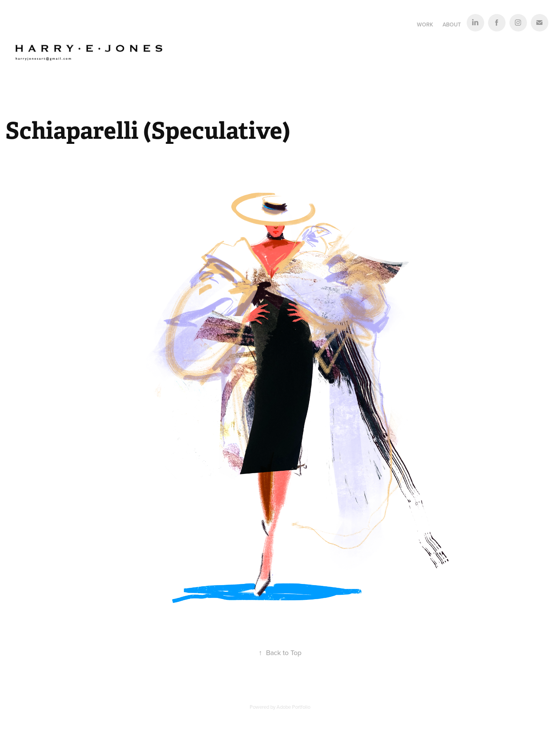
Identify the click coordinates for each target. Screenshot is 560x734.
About (452, 24)
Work (425, 24)
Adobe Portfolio (293, 707)
